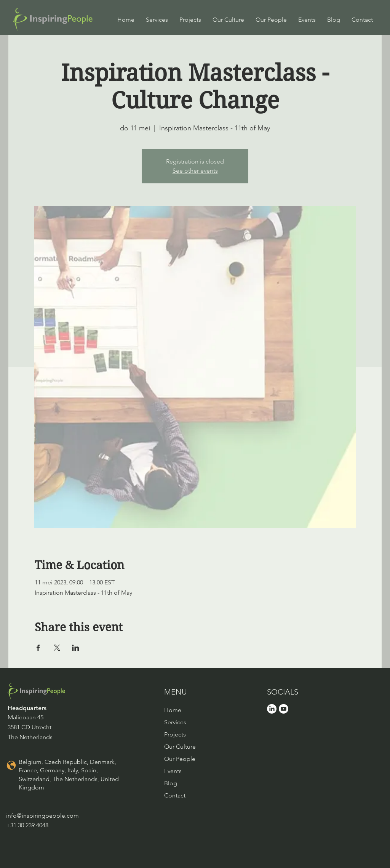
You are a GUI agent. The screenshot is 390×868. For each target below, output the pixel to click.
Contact (175, 795)
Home (173, 710)
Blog (171, 783)
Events (173, 771)
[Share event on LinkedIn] (76, 648)
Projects (175, 734)
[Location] (11, 765)
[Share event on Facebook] (38, 648)
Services (175, 722)
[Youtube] (284, 709)
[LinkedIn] (272, 709)
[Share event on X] (57, 648)
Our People (180, 759)
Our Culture (180, 747)
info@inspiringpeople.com (42, 816)
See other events (195, 171)
